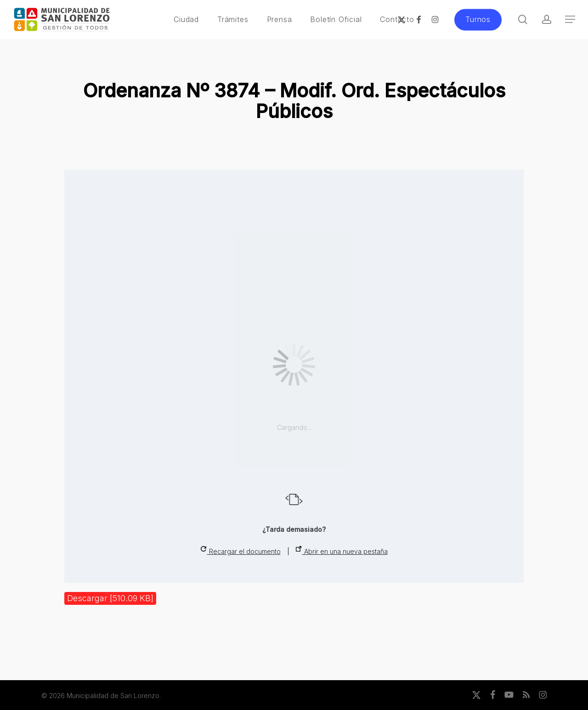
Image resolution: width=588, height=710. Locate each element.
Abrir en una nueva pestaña (342, 551)
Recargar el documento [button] (241, 551)
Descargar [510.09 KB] (110, 598)
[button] (570, 20)
